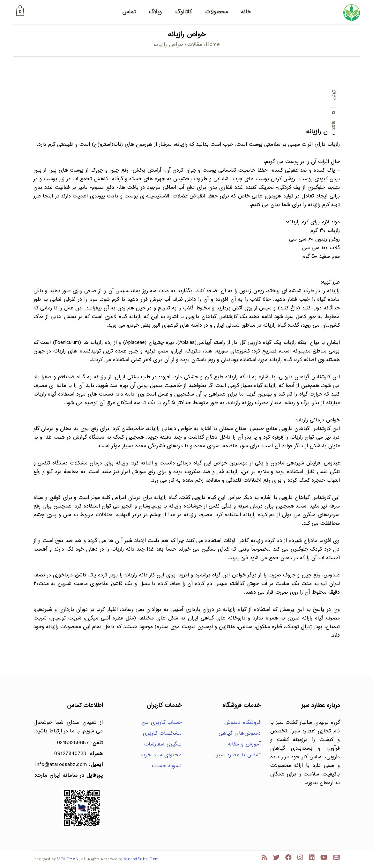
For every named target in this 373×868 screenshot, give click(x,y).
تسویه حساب (167, 766)
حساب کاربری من (162, 723)
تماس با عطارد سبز (239, 755)
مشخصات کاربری (162, 734)
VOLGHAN (68, 859)
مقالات (195, 45)
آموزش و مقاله (244, 744)
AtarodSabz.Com (141, 859)
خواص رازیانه (323, 132)
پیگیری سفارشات (163, 744)
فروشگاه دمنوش (243, 723)
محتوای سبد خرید (161, 755)
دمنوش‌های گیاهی (240, 734)
